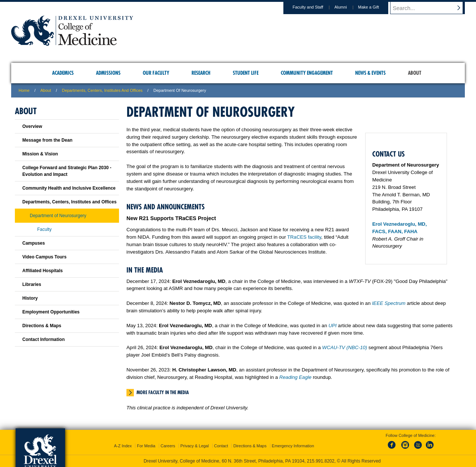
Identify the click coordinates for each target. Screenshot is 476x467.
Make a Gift (376, 7)
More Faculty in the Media (163, 392)
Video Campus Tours (44, 257)
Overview (32, 126)
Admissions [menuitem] (108, 73)
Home (24, 90)
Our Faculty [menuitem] (156, 73)
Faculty (44, 229)
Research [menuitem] (201, 73)
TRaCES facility (304, 237)
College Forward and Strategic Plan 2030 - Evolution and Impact (67, 171)
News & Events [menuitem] (370, 73)
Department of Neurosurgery (58, 216)
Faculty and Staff (315, 7)
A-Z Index (123, 446)
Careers (168, 446)
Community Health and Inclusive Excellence (69, 188)
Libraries (32, 284)
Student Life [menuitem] (246, 73)
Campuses (34, 243)
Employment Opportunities (51, 312)
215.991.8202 (321, 461)
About (46, 90)
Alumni (348, 7)
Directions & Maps (42, 326)
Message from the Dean (47, 140)
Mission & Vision (40, 154)
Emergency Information (293, 446)
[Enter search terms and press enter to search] (431, 8)
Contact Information (44, 339)
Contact (221, 446)
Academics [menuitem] (63, 73)
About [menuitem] (415, 73)
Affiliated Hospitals (43, 271)
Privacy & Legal (194, 446)
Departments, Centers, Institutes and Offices (102, 90)
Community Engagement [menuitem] (307, 73)
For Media (146, 446)
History (30, 298)
